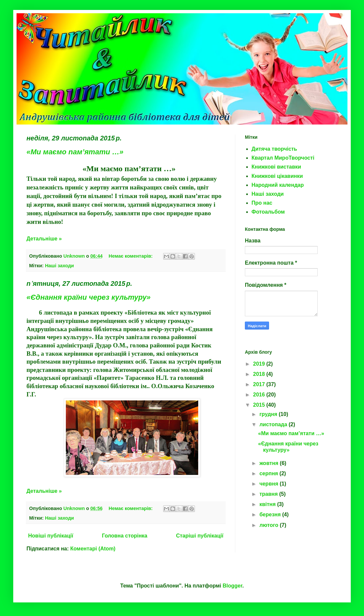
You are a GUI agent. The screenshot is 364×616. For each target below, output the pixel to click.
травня (269, 494)
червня (270, 484)
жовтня (270, 463)
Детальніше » (44, 239)
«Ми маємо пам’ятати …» (75, 152)
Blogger (233, 586)
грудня (269, 414)
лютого (270, 525)
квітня (268, 504)
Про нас (262, 203)
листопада (274, 424)
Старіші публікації (200, 536)
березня (271, 514)
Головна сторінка (125, 536)
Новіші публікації (51, 536)
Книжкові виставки (276, 167)
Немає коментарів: (131, 256)
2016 (260, 395)
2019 (260, 364)
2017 (260, 384)
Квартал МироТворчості (283, 158)
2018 (260, 374)
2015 (260, 405)
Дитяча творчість (274, 149)
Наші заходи (60, 266)
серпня (270, 473)
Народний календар (278, 185)
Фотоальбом (268, 212)
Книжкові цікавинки (277, 176)
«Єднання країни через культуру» (89, 297)
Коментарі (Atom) (93, 549)
